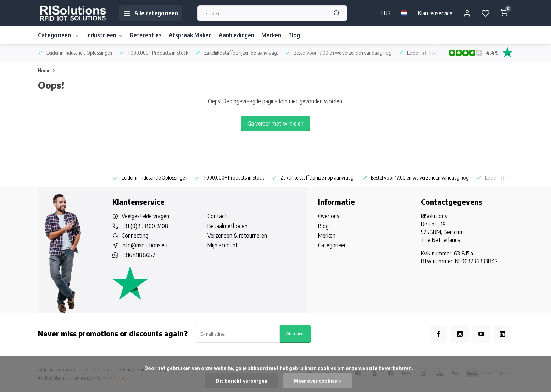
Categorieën (59, 35)
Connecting (135, 236)
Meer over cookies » (318, 381)
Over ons (329, 216)
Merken (271, 35)
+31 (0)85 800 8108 (145, 226)
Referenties (146, 35)
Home (48, 70)
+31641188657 (138, 255)
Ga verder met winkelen (275, 123)
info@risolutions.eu (144, 245)
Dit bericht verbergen (242, 381)
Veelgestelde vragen (145, 216)
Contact (217, 216)
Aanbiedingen (236, 35)
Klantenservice (435, 13)
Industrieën (105, 35)
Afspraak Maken (190, 35)
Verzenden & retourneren (237, 236)
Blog (294, 35)
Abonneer (295, 333)
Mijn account (223, 245)
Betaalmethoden (227, 226)
